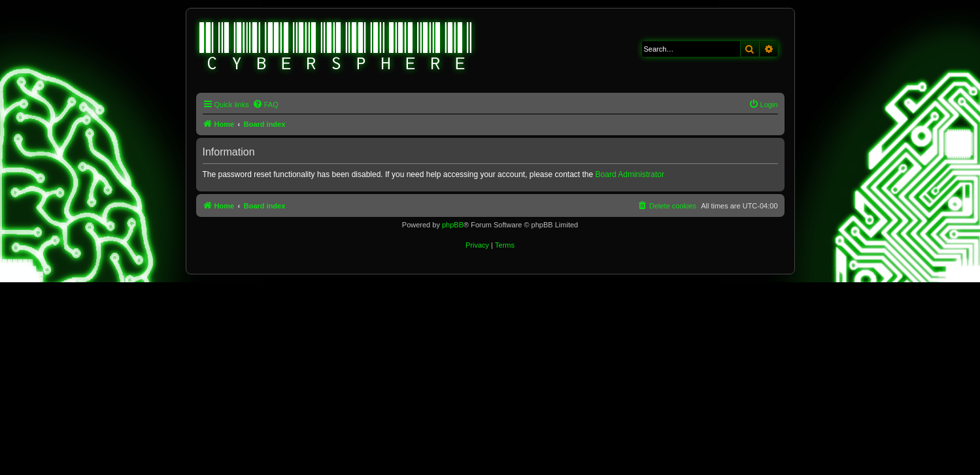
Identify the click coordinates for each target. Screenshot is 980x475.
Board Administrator (630, 174)
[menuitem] (265, 105)
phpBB (453, 225)
